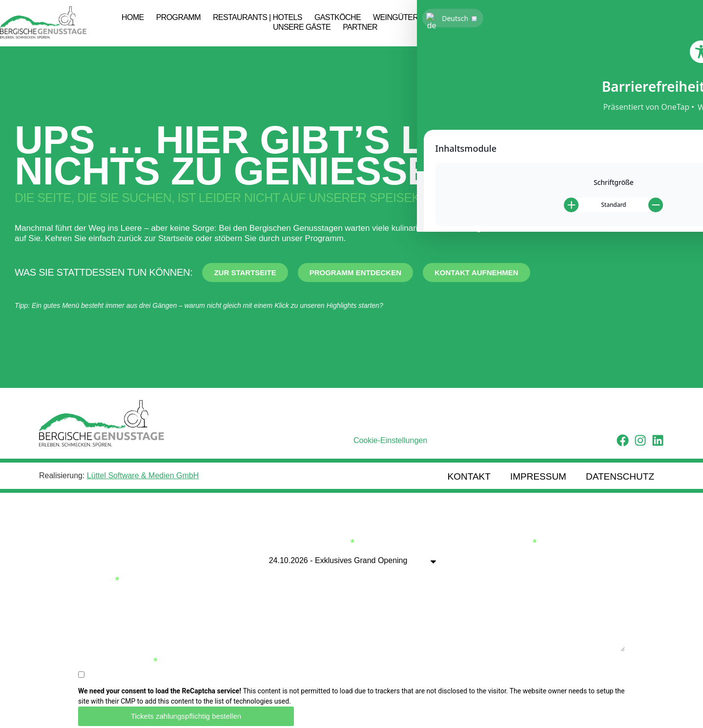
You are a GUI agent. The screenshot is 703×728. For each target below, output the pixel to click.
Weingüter (395, 17)
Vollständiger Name (134, 535)
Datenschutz (620, 473)
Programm (178, 17)
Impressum (538, 473)
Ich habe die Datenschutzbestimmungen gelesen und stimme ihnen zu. (209, 667)
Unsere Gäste (302, 27)
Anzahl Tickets (488, 535)
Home (133, 17)
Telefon (376, 573)
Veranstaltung (305, 535)
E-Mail (96, 573)
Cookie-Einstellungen (390, 440)
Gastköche (338, 17)
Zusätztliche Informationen (155, 610)
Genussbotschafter (473, 17)
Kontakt (469, 473)
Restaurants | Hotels (258, 17)
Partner (360, 27)
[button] (686, 23)
